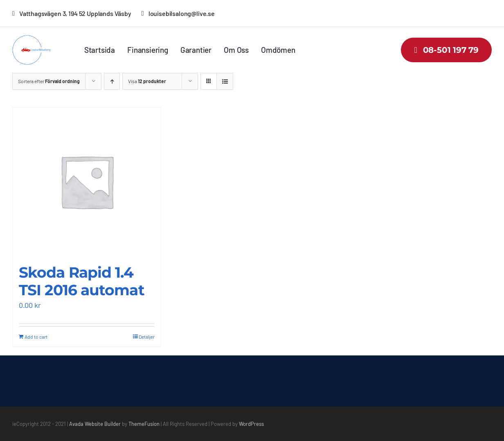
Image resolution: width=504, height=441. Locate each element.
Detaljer (147, 337)
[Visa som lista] (225, 81)
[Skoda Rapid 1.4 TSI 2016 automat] (87, 181)
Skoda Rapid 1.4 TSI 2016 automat (82, 281)
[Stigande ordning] (112, 81)
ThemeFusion (144, 424)
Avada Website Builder (95, 424)
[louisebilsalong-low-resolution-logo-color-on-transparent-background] (36, 39)
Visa (147, 81)
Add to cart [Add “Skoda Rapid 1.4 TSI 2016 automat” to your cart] (36, 337)
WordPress (251, 424)
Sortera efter (49, 81)
